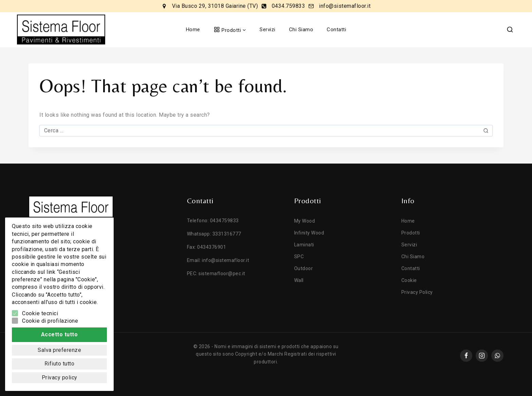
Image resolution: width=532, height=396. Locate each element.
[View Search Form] (510, 30)
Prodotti (411, 233)
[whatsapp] (497, 356)
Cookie (409, 280)
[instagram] (482, 356)
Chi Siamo (301, 30)
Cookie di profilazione (50, 321)
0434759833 (224, 221)
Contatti (336, 30)
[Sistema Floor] (61, 30)
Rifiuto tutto (60, 364)
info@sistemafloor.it (225, 260)
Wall (299, 280)
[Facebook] (466, 356)
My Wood (305, 221)
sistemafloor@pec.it (222, 274)
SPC (299, 257)
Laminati (304, 245)
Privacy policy (60, 378)
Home (193, 30)
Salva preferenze (59, 350)
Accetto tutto (60, 334)
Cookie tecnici (40, 313)
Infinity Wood (309, 233)
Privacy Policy (417, 292)
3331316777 (227, 234)
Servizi (268, 30)
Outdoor (304, 268)
